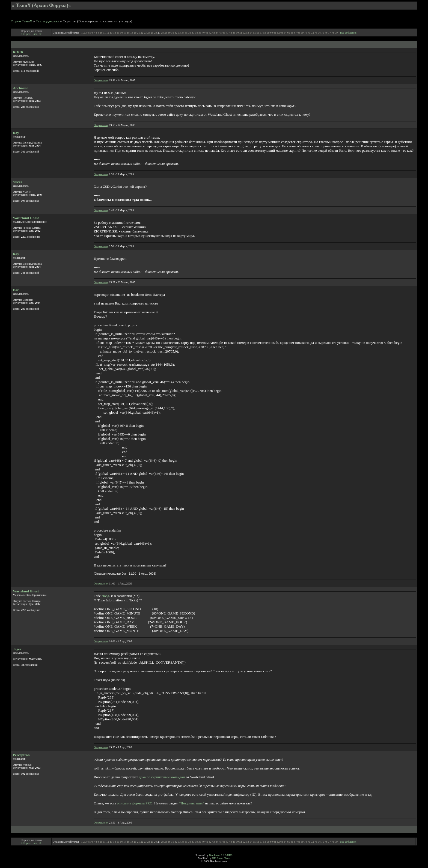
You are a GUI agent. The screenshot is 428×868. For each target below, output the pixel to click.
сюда (105, 596)
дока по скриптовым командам (162, 777)
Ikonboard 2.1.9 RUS (221, 855)
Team (227, 858)
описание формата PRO (135, 803)
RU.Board (218, 858)
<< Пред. (26, 34)
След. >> (37, 34)
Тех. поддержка (47, 21)
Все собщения (348, 33)
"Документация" (192, 803)
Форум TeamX (21, 21)
